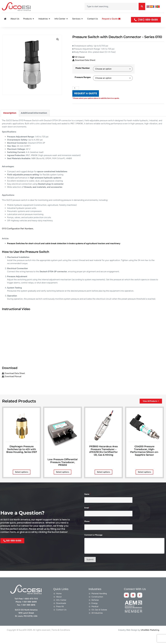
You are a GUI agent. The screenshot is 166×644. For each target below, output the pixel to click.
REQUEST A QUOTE (86, 100)
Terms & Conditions (61, 638)
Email (87, 516)
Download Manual (12, 383)
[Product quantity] (76, 94)
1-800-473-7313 (31, 607)
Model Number (83, 74)
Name (87, 503)
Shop (10, 30)
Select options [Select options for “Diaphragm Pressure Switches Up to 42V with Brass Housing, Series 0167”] (22, 480)
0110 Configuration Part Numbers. (18, 235)
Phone (88, 530)
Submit (90, 568)
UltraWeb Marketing (150, 638)
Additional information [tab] (34, 119)
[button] (58, 45)
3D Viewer (79, 63)
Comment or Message (93, 543)
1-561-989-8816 (28, 613)
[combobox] (111, 6)
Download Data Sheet (84, 66)
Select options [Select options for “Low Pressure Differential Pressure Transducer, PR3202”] (62, 480)
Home (4, 30)
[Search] (142, 6)
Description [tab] (10, 119)
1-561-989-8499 (29, 610)
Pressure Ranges (83, 83)
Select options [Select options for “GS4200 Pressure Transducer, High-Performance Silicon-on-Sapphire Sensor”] (144, 480)
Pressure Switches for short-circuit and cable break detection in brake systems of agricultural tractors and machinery (64, 250)
